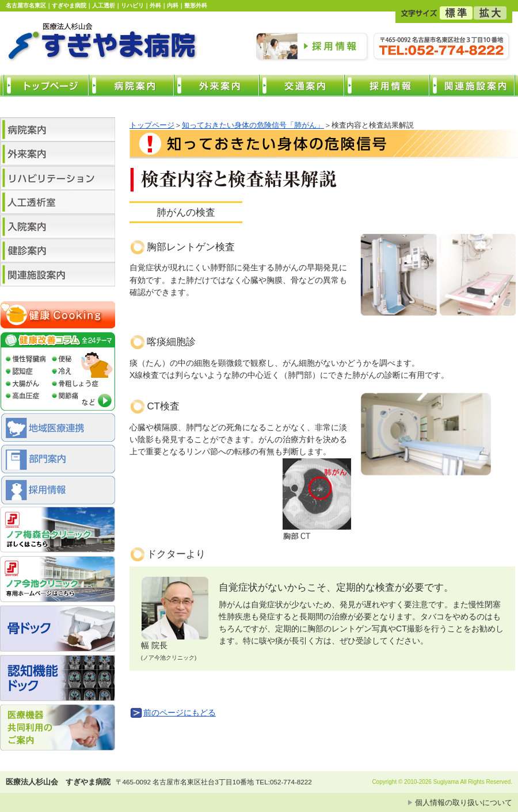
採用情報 (58, 491)
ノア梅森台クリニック (58, 531)
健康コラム (58, 373)
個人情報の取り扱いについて (464, 803)
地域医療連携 (58, 429)
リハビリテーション (58, 178)
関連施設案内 (58, 274)
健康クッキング (58, 316)
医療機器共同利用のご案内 (58, 729)
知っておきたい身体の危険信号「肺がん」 (253, 125)
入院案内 (58, 226)
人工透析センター (58, 202)
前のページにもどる (180, 713)
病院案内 (58, 129)
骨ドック (58, 630)
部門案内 (58, 460)
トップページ (152, 125)
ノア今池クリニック (58, 581)
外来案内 (58, 154)
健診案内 (58, 250)
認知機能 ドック (58, 680)
